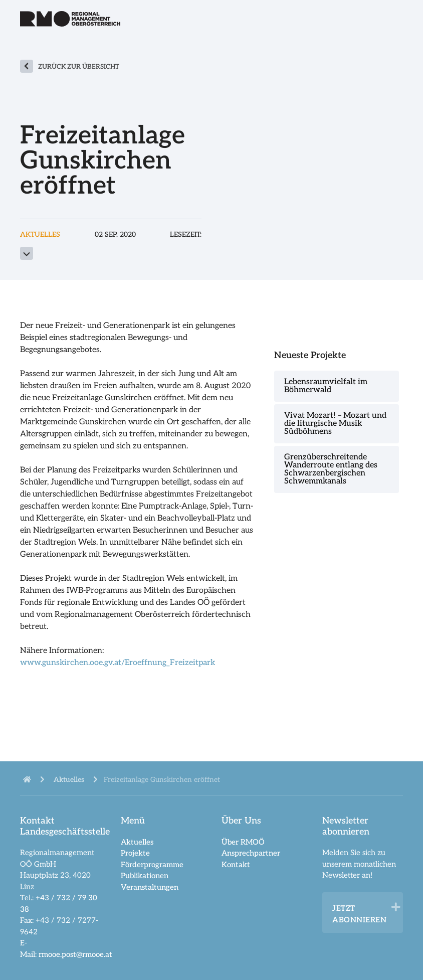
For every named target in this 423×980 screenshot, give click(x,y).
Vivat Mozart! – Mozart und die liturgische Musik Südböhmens (335, 424)
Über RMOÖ (243, 842)
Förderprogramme (152, 865)
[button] (396, 907)
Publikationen (145, 876)
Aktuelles (137, 842)
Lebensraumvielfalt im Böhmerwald (326, 386)
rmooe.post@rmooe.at (75, 954)
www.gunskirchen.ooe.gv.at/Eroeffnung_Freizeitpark (118, 663)
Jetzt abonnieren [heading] (359, 914)
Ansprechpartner (251, 853)
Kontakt (236, 865)
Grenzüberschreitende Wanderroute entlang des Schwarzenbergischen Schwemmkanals (331, 469)
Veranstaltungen (150, 887)
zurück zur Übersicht (79, 67)
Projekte (135, 853)
